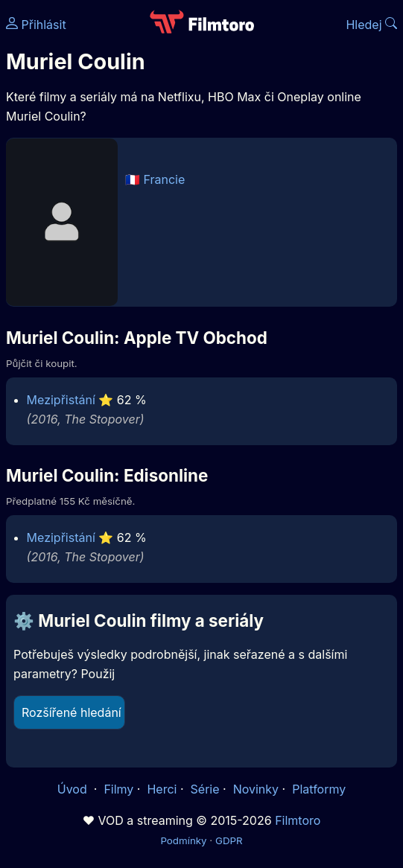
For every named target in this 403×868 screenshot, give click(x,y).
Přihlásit (36, 25)
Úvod (74, 789)
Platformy (319, 789)
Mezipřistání (61, 400)
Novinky (256, 789)
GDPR (229, 840)
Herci (162, 789)
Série (205, 789)
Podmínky (183, 840)
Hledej (371, 25)
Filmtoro (298, 820)
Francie (165, 179)
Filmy (118, 789)
